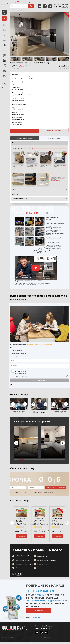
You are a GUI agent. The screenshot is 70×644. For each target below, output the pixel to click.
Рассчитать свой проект (25, 131)
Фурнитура (15, 194)
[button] (67, 34)
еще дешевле (21, 66)
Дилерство (56, 2)
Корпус (14, 190)
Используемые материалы (25, 138)
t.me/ (33, 618)
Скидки (15, 2)
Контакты (63, 2)
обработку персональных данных (39, 385)
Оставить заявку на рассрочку (56, 488)
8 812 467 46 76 (61, 6)
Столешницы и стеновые (19, 199)
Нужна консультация (54, 130)
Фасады (14, 143)
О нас (20, 2)
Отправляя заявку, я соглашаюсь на (30, 385)
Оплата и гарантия (28, 2)
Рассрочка (49, 2)
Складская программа (54, 138)
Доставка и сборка (40, 2)
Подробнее (22, 536)
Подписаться (39, 611)
